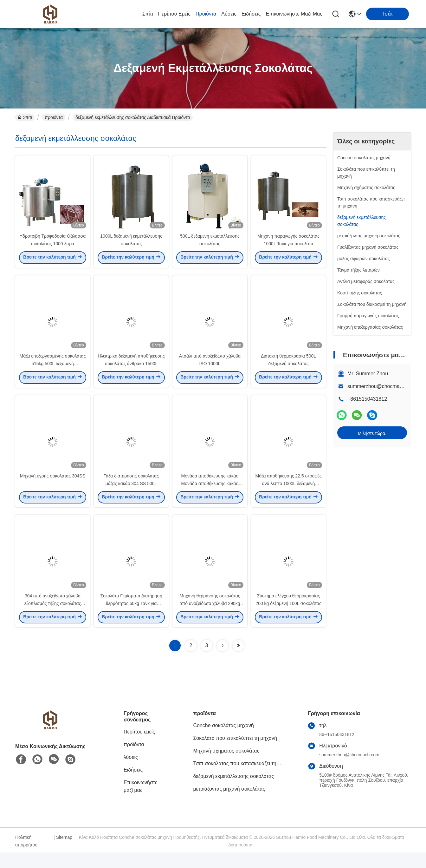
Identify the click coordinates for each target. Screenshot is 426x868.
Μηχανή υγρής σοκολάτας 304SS (53, 487)
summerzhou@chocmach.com (382, 386)
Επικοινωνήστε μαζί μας (294, 14)
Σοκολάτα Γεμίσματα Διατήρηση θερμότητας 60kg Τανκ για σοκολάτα (131, 619)
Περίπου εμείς (174, 14)
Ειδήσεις (251, 14)
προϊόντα (206, 14)
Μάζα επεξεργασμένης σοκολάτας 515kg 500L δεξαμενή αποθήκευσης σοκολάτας (53, 371)
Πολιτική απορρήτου (26, 857)
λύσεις (229, 14)
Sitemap (64, 853)
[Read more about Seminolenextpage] (223, 661)
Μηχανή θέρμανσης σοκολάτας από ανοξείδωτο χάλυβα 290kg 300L (210, 619)
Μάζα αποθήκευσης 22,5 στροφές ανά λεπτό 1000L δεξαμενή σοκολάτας (289, 495)
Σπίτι (148, 14)
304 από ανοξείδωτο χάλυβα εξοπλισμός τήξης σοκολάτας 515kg (53, 619)
